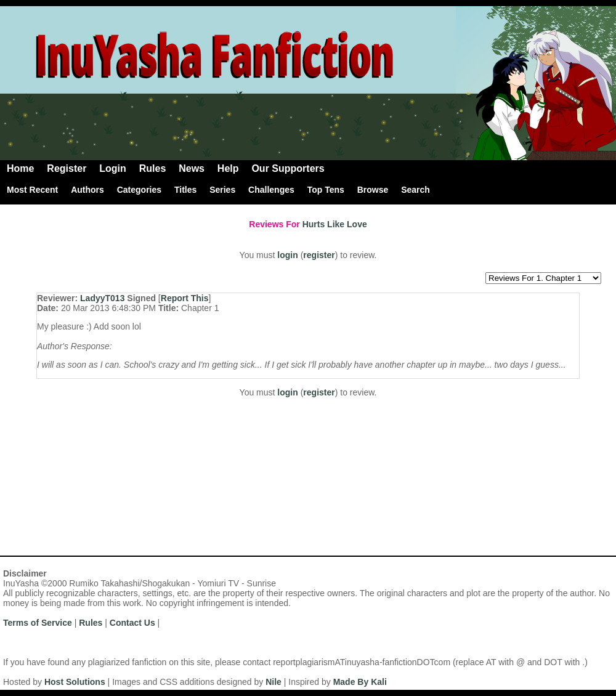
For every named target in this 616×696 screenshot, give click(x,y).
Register (67, 168)
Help (228, 168)
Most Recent (32, 190)
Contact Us (132, 623)
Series (222, 190)
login (287, 255)
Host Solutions (75, 682)
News (192, 168)
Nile (274, 682)
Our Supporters (288, 168)
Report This (185, 298)
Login (113, 168)
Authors (87, 190)
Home (20, 168)
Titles (185, 190)
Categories (139, 190)
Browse (373, 190)
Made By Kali (360, 682)
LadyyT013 (102, 298)
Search (415, 190)
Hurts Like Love (335, 224)
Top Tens (326, 190)
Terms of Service (38, 623)
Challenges (271, 190)
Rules (153, 168)
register (319, 255)
